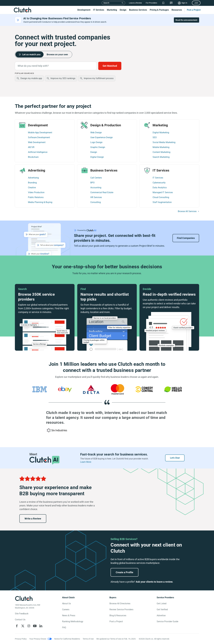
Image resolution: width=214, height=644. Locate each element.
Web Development (37, 142)
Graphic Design (98, 147)
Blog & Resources (118, 615)
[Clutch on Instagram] (29, 626)
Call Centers (96, 178)
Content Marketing (161, 152)
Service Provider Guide (167, 621)
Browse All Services (187, 211)
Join (196, 3)
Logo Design (96, 142)
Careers (66, 609)
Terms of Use (88, 639)
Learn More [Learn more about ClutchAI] (86, 462)
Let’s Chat (175, 458)
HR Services (96, 197)
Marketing (112, 10)
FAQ (64, 627)
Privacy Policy (21, 639)
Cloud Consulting (161, 197)
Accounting (96, 188)
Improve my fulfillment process (99, 78)
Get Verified (162, 609)
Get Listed (162, 604)
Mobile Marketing (161, 147)
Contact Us (20, 620)
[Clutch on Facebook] (17, 626)
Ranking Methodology (73, 621)
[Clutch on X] (23, 626)
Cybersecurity (159, 183)
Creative (32, 188)
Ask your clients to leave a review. (154, 582)
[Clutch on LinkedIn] (41, 626)
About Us (66, 604)
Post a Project (194, 10)
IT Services (99, 10)
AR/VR (31, 147)
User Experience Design (102, 137)
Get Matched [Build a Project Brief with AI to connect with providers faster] (110, 66)
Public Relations (36, 197)
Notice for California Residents (67, 639)
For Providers (151, 3)
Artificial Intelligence (38, 152)
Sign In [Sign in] (184, 3)
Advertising (33, 178)
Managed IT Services (163, 192)
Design (123, 10)
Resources (177, 10)
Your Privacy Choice (38, 639)
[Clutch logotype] (24, 598)
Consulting (96, 202)
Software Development (39, 137)
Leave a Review (135, 3)
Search (106, 3)
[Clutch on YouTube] (35, 626)
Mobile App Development (40, 133)
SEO (155, 137)
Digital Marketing (161, 133)
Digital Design (97, 157)
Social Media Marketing (164, 142)
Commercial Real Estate (102, 192)
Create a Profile (124, 572)
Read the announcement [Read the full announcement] (186, 20)
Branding (32, 183)
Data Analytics (160, 188)
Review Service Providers (121, 609)
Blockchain (33, 157)
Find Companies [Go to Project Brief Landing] (186, 238)
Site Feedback (22, 614)
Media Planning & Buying (40, 202)
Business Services (138, 10)
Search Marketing (161, 157)
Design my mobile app (31, 78)
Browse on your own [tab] (59, 55)
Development (84, 10)
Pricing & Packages (159, 10)
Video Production (36, 192)
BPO (92, 183)
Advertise (161, 615)
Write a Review (33, 519)
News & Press (69, 615)
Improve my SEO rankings (63, 78)
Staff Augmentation (162, 202)
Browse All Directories (120, 604)
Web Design (96, 133)
